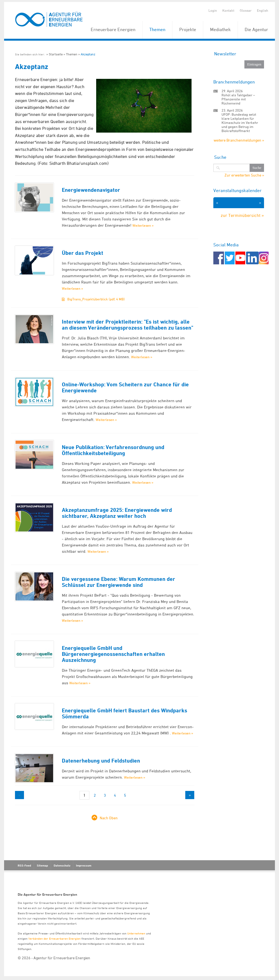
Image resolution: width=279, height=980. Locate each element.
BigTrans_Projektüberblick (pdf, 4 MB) (96, 299)
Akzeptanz (88, 54)
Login (213, 10)
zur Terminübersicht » (242, 215)
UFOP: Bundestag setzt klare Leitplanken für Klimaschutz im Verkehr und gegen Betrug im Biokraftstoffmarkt (240, 122)
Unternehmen (136, 933)
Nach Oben (109, 818)
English (263, 10)
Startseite (56, 54)
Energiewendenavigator (91, 190)
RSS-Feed (24, 865)
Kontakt (228, 10)
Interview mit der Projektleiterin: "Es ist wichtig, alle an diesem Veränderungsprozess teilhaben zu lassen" (128, 325)
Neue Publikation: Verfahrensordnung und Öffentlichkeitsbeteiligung (113, 450)
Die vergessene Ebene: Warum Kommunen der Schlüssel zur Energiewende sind (119, 582)
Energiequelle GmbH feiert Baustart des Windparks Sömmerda (125, 713)
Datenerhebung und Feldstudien (101, 761)
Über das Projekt (83, 253)
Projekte (188, 29)
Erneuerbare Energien (113, 29)
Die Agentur (256, 29)
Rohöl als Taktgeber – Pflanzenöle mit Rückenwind (238, 99)
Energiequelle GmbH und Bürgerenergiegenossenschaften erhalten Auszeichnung (113, 654)
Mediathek (220, 29)
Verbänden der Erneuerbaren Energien (54, 938)
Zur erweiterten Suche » (244, 175)
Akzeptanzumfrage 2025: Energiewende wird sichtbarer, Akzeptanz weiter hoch (117, 513)
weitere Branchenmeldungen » (239, 140)
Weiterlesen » (143, 225)
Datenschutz (62, 865)
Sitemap (42, 865)
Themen (157, 29)
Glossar (246, 10)
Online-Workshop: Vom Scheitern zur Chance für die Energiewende (125, 387)
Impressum (84, 865)
